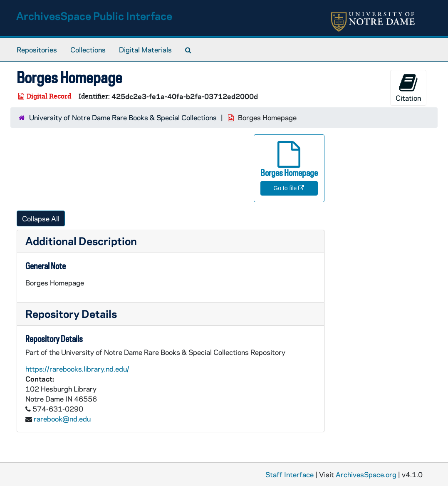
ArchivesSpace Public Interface (94, 16)
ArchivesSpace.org (366, 474)
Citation (408, 88)
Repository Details (71, 314)
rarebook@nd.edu (62, 419)
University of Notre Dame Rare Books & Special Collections (123, 117)
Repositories (37, 50)
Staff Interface (290, 474)
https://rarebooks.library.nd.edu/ (77, 369)
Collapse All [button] (41, 218)
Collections (88, 50)
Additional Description (81, 241)
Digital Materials (145, 50)
